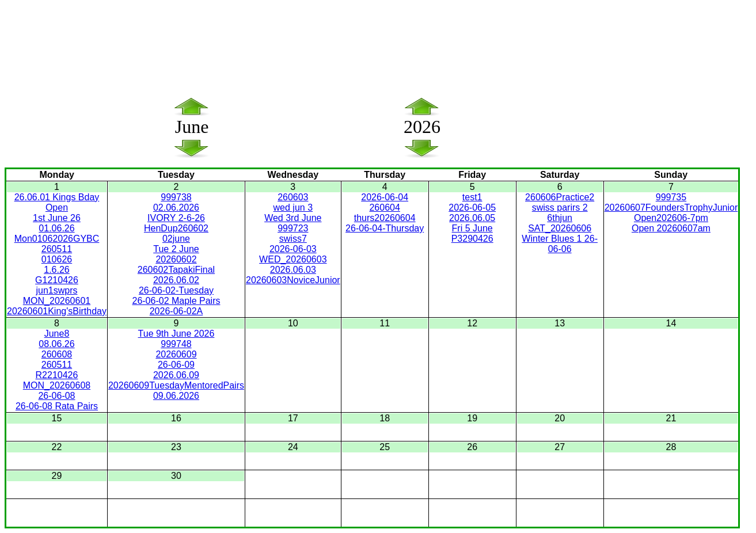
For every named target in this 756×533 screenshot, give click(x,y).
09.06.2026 (176, 396)
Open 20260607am (671, 228)
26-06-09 (176, 365)
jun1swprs (56, 290)
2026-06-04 (385, 197)
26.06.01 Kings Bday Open (57, 202)
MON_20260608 (57, 385)
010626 (57, 259)
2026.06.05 (472, 218)
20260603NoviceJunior (293, 280)
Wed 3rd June (293, 218)
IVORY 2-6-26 (176, 218)
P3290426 (472, 239)
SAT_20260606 (560, 228)
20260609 (176, 354)
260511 (57, 249)
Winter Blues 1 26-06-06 (560, 244)
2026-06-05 (472, 208)
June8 (57, 334)
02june (176, 239)
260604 (384, 208)
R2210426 (57, 375)
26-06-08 (56, 396)
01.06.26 (56, 228)
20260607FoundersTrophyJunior (671, 208)
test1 (472, 197)
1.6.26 (56, 270)
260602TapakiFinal (176, 270)
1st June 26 (57, 218)
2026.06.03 (293, 270)
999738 (176, 197)
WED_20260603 (293, 259)
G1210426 (57, 280)
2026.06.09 (176, 375)
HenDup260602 (176, 228)
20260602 (176, 259)
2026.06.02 (176, 280)
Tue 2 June (176, 249)
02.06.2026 (176, 208)
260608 (57, 354)
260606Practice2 (560, 197)
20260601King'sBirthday (57, 311)
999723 (293, 228)
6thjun (560, 218)
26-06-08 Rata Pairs (57, 406)
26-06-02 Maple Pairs (176, 301)
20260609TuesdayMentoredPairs (176, 385)
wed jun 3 (293, 208)
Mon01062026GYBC (57, 239)
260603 (293, 197)
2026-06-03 (293, 249)
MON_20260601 (57, 301)
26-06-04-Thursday (385, 228)
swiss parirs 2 (560, 208)
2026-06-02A (176, 311)
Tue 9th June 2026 (176, 334)
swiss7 (293, 239)
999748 (176, 344)
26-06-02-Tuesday (176, 290)
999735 (671, 197)
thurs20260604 (385, 218)
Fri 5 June (472, 228)
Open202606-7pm (671, 218)
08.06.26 (56, 344)
